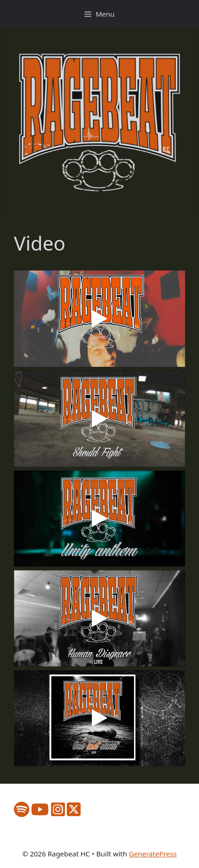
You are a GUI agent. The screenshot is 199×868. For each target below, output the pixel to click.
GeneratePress (153, 854)
